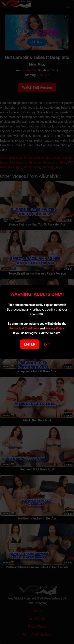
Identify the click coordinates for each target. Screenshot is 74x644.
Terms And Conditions (24, 328)
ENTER (30, 344)
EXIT (47, 344)
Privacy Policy (55, 328)
